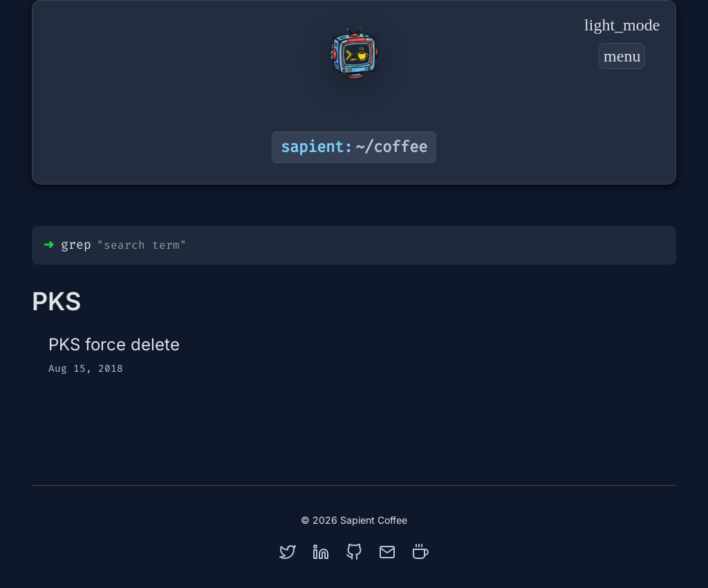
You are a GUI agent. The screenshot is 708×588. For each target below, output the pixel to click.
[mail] (387, 552)
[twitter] (288, 552)
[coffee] (420, 552)
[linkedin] (321, 552)
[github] (354, 552)
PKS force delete (114, 344)
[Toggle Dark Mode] (622, 25)
